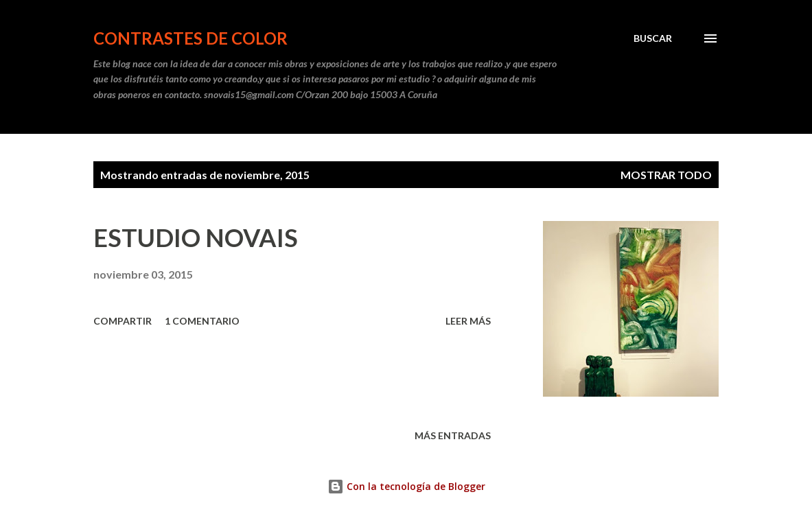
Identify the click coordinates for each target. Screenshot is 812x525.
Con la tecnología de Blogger (406, 486)
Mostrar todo (666, 175)
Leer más (468, 321)
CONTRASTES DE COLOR (190, 38)
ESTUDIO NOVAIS (196, 237)
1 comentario (202, 321)
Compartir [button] (123, 321)
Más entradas (453, 435)
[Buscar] (653, 38)
